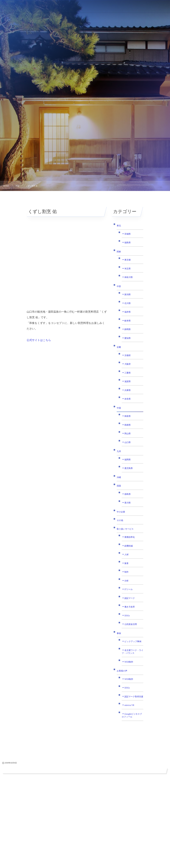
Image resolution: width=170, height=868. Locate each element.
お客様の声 (122, 671)
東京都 (127, 260)
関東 (119, 252)
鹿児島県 (128, 468)
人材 (126, 555)
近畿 (119, 347)
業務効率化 (130, 537)
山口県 (127, 442)
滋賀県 (127, 381)
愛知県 (127, 338)
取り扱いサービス (125, 529)
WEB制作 (129, 662)
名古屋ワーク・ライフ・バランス (132, 652)
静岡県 (127, 329)
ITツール (128, 589)
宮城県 (127, 234)
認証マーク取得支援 (134, 697)
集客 (126, 563)
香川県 (127, 503)
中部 (119, 286)
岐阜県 (127, 321)
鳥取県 (127, 416)
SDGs (127, 616)
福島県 (127, 243)
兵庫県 (127, 390)
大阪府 (127, 364)
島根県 (127, 425)
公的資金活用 (131, 624)
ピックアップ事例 (133, 642)
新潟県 (127, 295)
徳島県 (127, 494)
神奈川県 (128, 277)
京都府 (127, 355)
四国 (119, 486)
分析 (126, 581)
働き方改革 (130, 607)
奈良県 (127, 399)
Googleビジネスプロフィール (132, 716)
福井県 (127, 312)
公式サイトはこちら (39, 340)
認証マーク (130, 598)
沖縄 (119, 477)
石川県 (127, 303)
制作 (126, 572)
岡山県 (127, 434)
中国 (119, 408)
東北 (119, 226)
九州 (119, 451)
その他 (120, 520)
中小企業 (121, 512)
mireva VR (129, 705)
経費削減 (128, 546)
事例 (119, 633)
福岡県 (127, 460)
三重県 (127, 373)
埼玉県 (127, 269)
